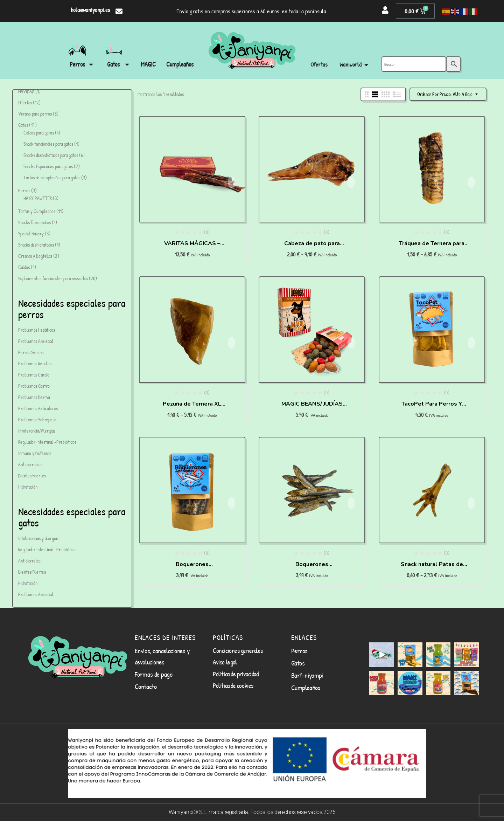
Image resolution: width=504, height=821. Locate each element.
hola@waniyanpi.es (90, 10)
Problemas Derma (34, 397)
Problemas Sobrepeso (37, 419)
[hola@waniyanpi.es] (119, 11)
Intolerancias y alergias (38, 538)
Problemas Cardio (34, 375)
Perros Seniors (31, 352)
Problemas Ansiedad (36, 341)
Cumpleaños (306, 687)
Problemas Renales (35, 363)
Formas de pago (154, 674)
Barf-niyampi (307, 675)
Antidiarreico (29, 561)
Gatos (298, 663)
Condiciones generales (238, 650)
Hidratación (28, 487)
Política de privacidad (236, 674)
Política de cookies (233, 685)
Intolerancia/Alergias (37, 431)
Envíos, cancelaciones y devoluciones (162, 656)
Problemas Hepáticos (37, 330)
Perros (299, 651)
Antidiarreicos (30, 464)
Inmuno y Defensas (35, 453)
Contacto (146, 686)
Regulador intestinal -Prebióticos (47, 442)
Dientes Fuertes (32, 475)
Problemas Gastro (34, 386)
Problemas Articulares (38, 408)
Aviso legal (225, 662)
